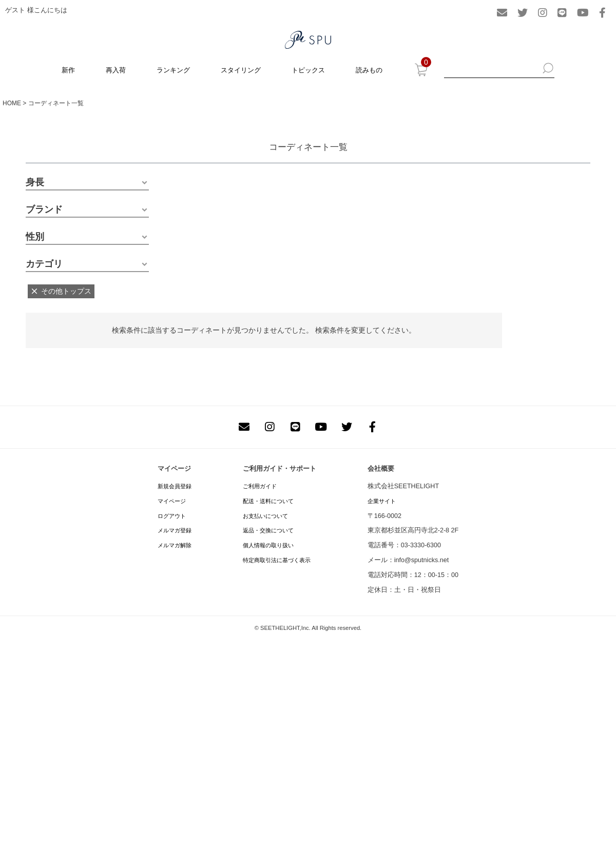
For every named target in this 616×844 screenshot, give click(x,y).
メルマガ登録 (175, 530)
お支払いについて (265, 516)
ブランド (44, 209)
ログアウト (172, 516)
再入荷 (116, 70)
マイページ (172, 501)
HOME (12, 103)
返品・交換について (268, 530)
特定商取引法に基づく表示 (277, 560)
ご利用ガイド (260, 486)
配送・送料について (268, 501)
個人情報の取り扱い (268, 545)
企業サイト (382, 501)
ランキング (173, 70)
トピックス (308, 70)
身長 (35, 182)
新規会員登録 (175, 486)
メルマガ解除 (175, 545)
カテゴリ (44, 264)
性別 (35, 237)
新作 (68, 70)
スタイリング (241, 70)
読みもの (369, 70)
